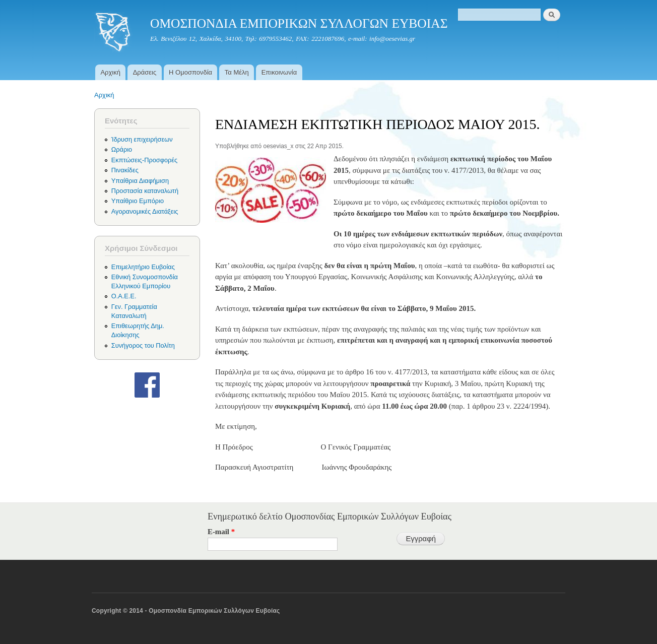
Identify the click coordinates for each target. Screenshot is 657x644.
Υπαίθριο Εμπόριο (138, 201)
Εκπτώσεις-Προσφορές (144, 160)
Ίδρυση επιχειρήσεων (142, 139)
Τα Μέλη (237, 72)
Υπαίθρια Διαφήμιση (140, 181)
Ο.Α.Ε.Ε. (124, 296)
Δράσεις (145, 72)
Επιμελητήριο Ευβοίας (143, 267)
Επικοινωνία (279, 72)
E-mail (221, 532)
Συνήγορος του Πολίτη (143, 345)
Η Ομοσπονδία (190, 72)
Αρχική (110, 72)
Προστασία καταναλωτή (145, 191)
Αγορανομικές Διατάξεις (145, 211)
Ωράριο (122, 149)
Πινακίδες (125, 170)
